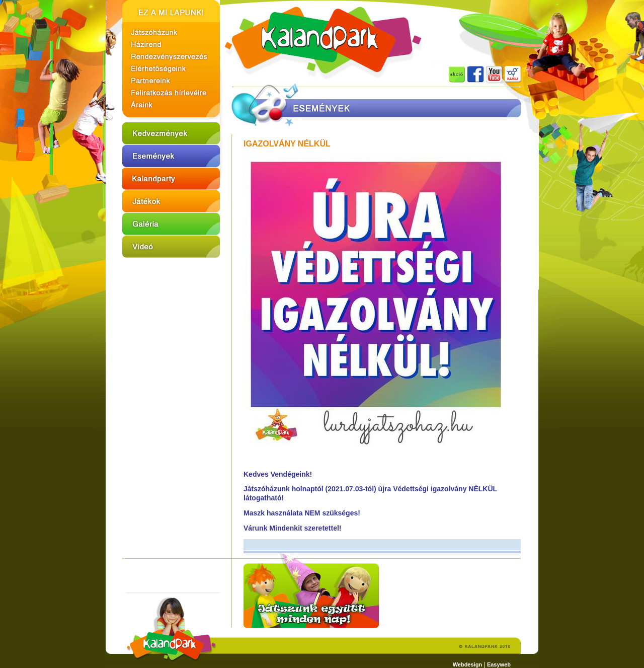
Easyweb (499, 664)
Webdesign (467, 664)
